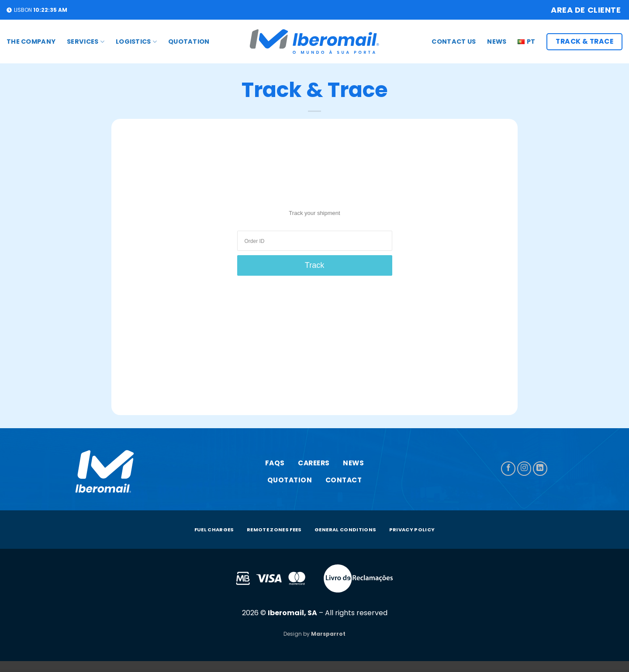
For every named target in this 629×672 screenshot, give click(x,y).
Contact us (454, 42)
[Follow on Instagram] (524, 469)
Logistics (136, 42)
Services (86, 42)
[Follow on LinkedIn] (540, 469)
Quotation (189, 42)
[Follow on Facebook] (508, 469)
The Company (31, 42)
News (497, 42)
